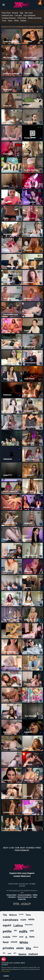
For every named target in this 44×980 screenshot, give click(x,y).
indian (15, 936)
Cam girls (18, 15)
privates (8, 948)
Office (16, 21)
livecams (29, 925)
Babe (32, 937)
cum (23, 920)
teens (22, 954)
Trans (4, 21)
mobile (6, 937)
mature (33, 954)
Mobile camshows (35, 18)
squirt (7, 925)
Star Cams (29, 13)
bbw (4, 953)
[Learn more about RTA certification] (16, 904)
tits (28, 948)
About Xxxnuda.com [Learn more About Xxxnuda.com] (25, 897)
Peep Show (6, 13)
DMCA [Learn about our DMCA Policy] (35, 895)
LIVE (20, 31)
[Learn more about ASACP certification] (26, 904)
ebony (36, 947)
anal (21, 937)
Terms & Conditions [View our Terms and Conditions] (25, 895)
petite (7, 931)
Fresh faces (22, 18)
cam (9, 953)
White (24, 943)
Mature (13, 915)
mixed (14, 942)
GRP (20, 159)
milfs (23, 932)
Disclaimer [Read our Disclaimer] (12, 897)
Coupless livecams (9, 18)
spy (15, 930)
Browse (15, 13)
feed (6, 942)
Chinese (23, 21)
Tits (5, 915)
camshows (11, 920)
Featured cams (7, 15)
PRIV (19, 63)
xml (32, 931)
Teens (10, 21)
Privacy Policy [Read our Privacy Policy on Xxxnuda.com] (11, 895)
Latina (18, 926)
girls (15, 953)
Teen (28, 915)
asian (20, 948)
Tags (21, 13)
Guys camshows (29, 15)
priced (21, 914)
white (31, 919)
